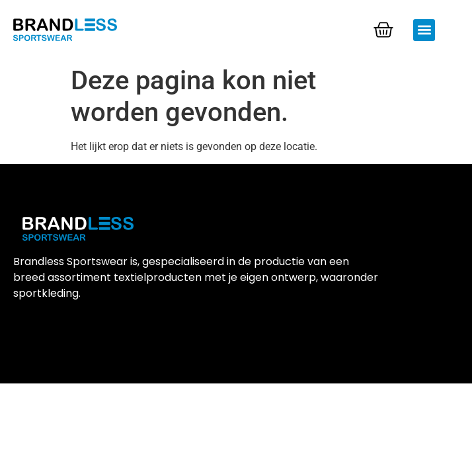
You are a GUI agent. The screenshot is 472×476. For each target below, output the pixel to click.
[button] (424, 30)
